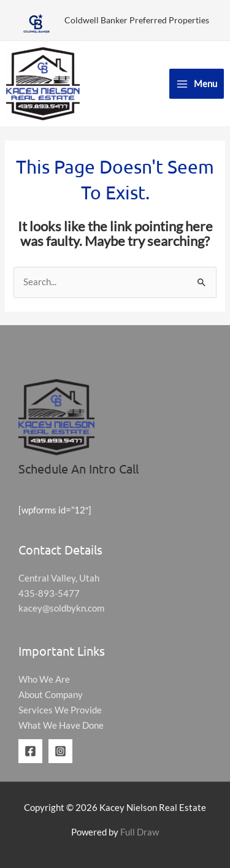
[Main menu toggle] (197, 84)
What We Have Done (61, 725)
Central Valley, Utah (59, 578)
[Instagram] (60, 751)
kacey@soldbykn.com (61, 608)
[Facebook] (30, 751)
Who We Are (44, 679)
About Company (51, 695)
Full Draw (140, 832)
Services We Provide (60, 710)
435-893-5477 (49, 593)
